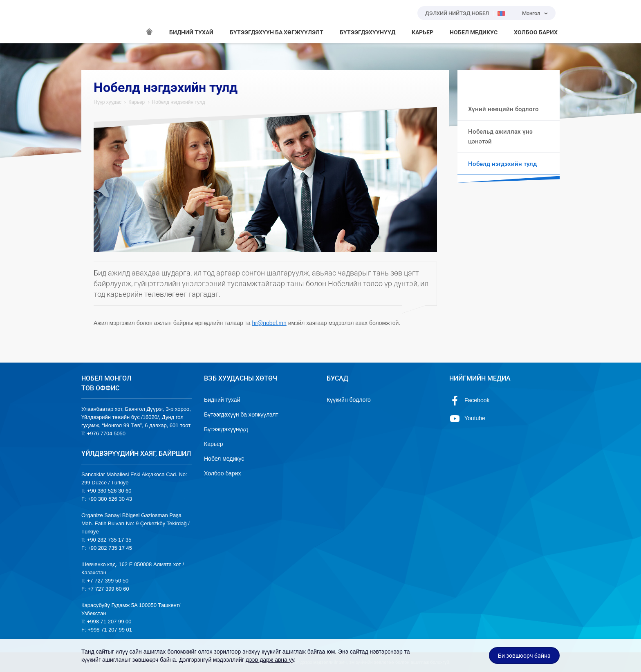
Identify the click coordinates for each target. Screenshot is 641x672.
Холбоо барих (222, 473)
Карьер (137, 102)
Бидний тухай (222, 400)
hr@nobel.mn (269, 323)
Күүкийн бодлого (349, 400)
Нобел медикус (224, 459)
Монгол (531, 13)
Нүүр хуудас (108, 102)
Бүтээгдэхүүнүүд (226, 429)
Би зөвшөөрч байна (524, 656)
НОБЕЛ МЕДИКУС (474, 32)
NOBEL (92, 22)
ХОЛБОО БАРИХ (536, 32)
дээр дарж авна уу (270, 660)
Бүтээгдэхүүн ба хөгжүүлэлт (241, 414)
